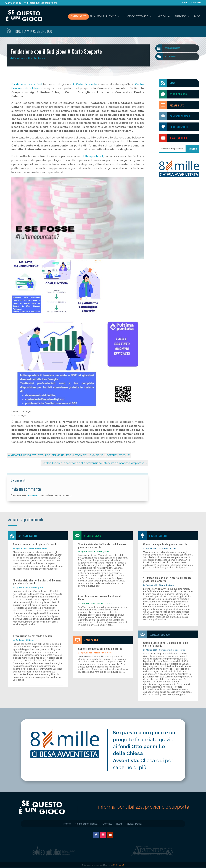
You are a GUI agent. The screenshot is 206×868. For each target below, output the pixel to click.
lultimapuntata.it (93, 156)
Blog (197, 17)
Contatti (196, 3)
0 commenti (170, 57)
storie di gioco (178, 94)
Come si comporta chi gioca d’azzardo (35, 544)
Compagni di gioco (172, 48)
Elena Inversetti (21, 58)
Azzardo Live (177, 105)
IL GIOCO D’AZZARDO (136, 17)
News (172, 83)
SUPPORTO (180, 17)
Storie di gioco (36, 588)
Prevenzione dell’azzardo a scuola (33, 636)
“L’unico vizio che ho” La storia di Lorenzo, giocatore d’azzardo (38, 582)
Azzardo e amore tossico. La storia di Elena (100, 598)
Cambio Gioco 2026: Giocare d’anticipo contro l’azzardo (166, 644)
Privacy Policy (134, 824)
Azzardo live (35, 548)
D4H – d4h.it (119, 865)
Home (185, 3)
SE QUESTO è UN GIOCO (103, 17)
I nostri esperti (179, 127)
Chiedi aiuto (79, 16)
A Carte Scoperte (85, 84)
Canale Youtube (179, 138)
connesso (33, 495)
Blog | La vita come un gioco (34, 31)
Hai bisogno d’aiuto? (87, 824)
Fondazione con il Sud (27, 84)
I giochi (162, 17)
